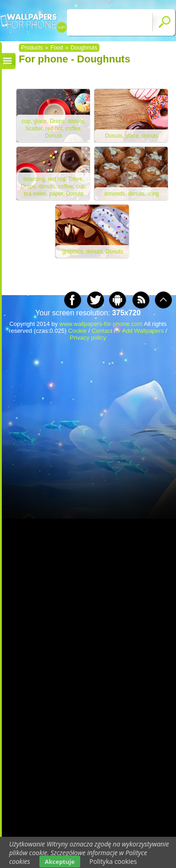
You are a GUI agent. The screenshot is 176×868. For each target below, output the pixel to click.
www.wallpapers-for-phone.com (101, 324)
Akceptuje (60, 862)
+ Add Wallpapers (141, 331)
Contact (102, 331)
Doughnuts (84, 48)
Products (32, 48)
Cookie (77, 331)
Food (57, 48)
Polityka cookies (113, 861)
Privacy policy (88, 338)
